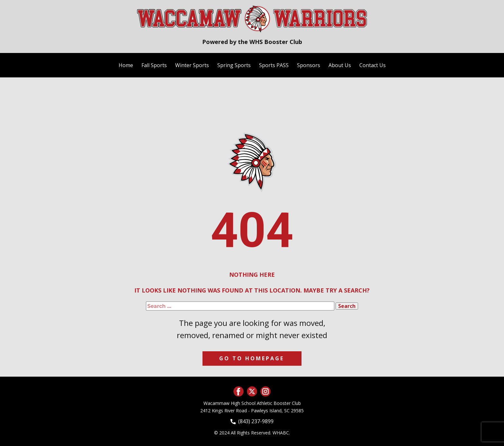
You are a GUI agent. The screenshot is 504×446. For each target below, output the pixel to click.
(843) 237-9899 (252, 421)
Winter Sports (192, 65)
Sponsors (309, 65)
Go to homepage (252, 358)
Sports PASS (274, 65)
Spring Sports (234, 65)
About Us (340, 65)
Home (126, 65)
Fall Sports (154, 65)
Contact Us (373, 65)
